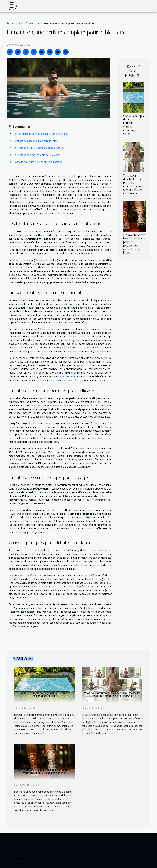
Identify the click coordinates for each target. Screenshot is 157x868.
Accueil (11, 23)
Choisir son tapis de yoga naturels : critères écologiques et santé (45, 694)
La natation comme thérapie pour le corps (37, 155)
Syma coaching (67, 376)
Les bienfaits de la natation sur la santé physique (41, 134)
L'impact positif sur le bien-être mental (35, 141)
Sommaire (21, 126)
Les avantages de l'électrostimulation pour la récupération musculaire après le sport (134, 244)
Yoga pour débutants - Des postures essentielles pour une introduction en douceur (133, 184)
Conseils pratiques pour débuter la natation (38, 162)
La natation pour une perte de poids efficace (38, 148)
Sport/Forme (26, 23)
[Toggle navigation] (12, 6)
